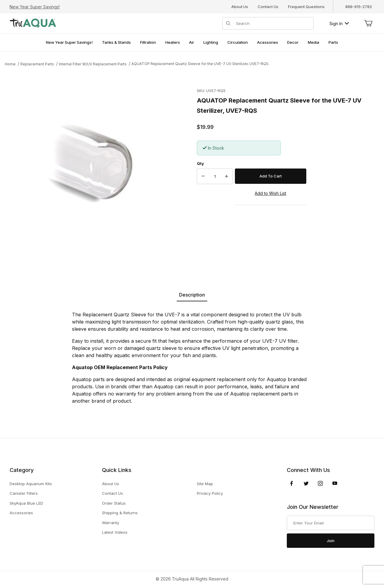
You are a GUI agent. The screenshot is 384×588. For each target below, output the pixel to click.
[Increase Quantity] (226, 176)
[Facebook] (292, 483)
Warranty (111, 523)
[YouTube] (335, 483)
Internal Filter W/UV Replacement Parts (93, 64)
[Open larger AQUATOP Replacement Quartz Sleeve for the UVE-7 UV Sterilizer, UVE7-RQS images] (98, 173)
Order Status (114, 503)
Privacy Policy (210, 493)
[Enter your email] (331, 523)
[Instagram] (320, 483)
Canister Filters (24, 493)
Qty (200, 163)
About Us (240, 7)
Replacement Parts (37, 64)
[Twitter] (306, 483)
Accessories (21, 513)
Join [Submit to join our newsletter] (331, 541)
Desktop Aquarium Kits (31, 484)
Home (10, 64)
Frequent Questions (306, 7)
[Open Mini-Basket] (368, 23)
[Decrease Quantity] (203, 176)
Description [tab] (192, 295)
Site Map (205, 484)
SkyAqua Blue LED (26, 503)
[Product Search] (273, 23)
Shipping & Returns (120, 513)
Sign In (339, 24)
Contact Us (268, 7)
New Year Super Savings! (35, 7)
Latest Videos (115, 532)
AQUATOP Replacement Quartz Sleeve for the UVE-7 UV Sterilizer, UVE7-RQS (200, 64)
